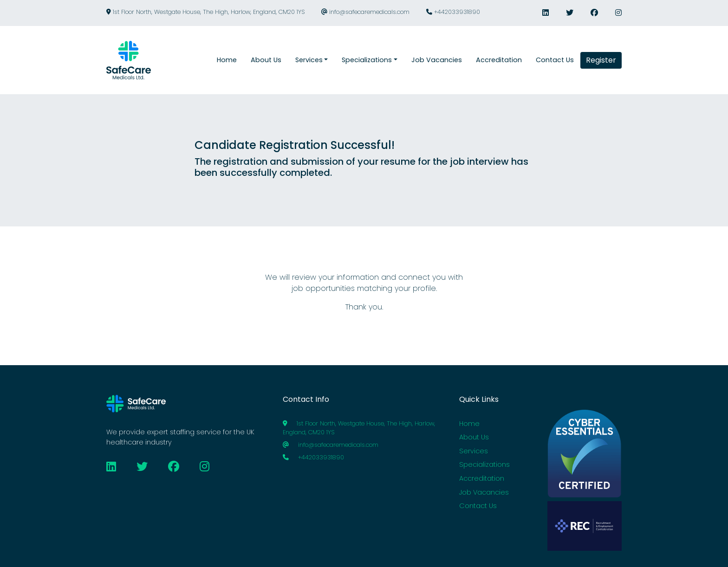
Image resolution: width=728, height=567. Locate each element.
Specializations (484, 464)
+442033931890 (453, 12)
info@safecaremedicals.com (365, 12)
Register (601, 60)
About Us (474, 437)
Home (469, 424)
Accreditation (482, 478)
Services (474, 451)
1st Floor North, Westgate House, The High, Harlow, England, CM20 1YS (205, 12)
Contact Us (478, 506)
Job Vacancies (484, 492)
